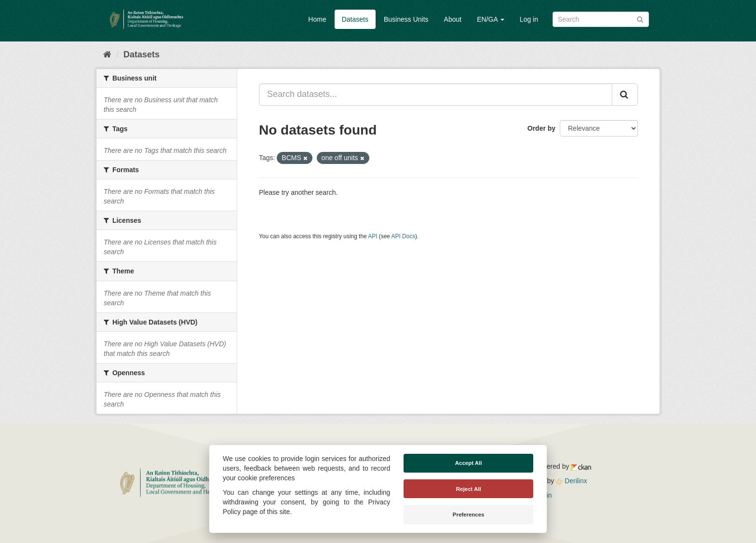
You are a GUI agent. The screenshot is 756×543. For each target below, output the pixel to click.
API (372, 236)
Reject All (469, 489)
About (453, 19)
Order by (541, 128)
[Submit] (640, 19)
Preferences (469, 515)
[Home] (107, 54)
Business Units (406, 19)
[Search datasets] (601, 19)
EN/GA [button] (491, 19)
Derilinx (572, 481)
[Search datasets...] (436, 95)
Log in (529, 19)
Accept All (469, 463)
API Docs (404, 236)
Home (317, 19)
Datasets (355, 19)
